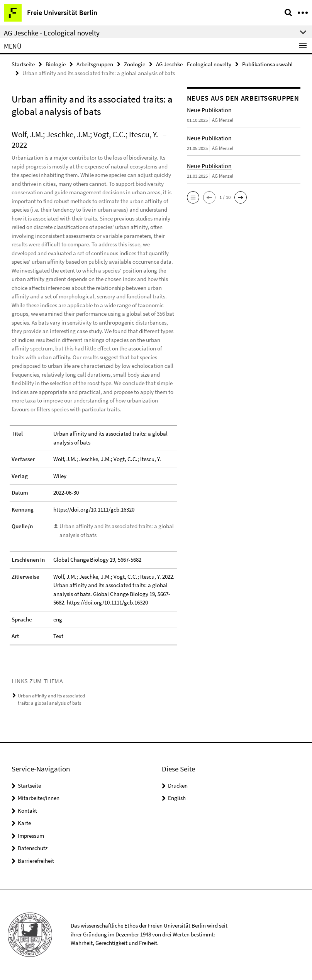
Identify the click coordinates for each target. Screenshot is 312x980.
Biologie (56, 64)
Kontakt (27, 811)
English (177, 798)
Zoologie (135, 64)
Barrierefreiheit (36, 861)
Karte (24, 823)
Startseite (23, 64)
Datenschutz (33, 848)
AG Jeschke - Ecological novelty (194, 64)
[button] (193, 197)
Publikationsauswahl (267, 64)
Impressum (31, 836)
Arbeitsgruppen (95, 64)
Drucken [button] (178, 786)
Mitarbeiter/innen (39, 798)
